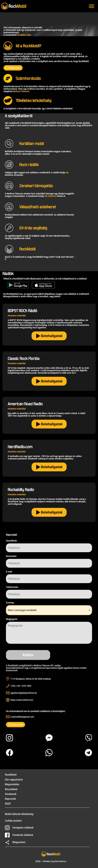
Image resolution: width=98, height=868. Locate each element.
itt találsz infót (24, 35)
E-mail (9, 572)
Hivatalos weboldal (17, 316)
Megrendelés (12, 784)
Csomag (10, 603)
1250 (13, 686)
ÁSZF (8, 804)
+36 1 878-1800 (24, 686)
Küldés (28, 655)
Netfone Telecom (21, 91)
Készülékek (11, 789)
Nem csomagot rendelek (22, 610)
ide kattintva (50, 196)
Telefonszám (12, 587)
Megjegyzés (12, 619)
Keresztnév (11, 556)
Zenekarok (11, 794)
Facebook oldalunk (19, 835)
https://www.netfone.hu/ (22, 700)
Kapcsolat (10, 799)
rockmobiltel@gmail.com (22, 717)
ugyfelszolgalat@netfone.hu (24, 693)
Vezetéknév (11, 541)
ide (67, 173)
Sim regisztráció (14, 780)
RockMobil (11, 775)
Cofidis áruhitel (13, 821)
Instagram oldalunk (19, 828)
